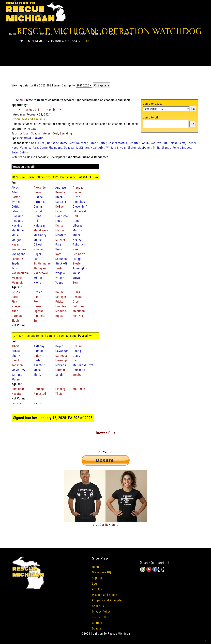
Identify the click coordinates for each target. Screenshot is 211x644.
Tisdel (59, 268)
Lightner (39, 311)
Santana (17, 375)
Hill (36, 221)
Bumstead (18, 389)
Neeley (77, 240)
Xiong (37, 282)
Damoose (61, 356)
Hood (59, 221)
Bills (86, 41)
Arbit (15, 192)
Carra (15, 297)
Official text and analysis (28, 119)
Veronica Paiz (29, 148)
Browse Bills (105, 433)
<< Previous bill (29, 110)
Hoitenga (40, 389)
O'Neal (38, 244)
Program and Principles (107, 600)
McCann (61, 365)
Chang (77, 351)
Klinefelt (39, 365)
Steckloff (61, 263)
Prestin (38, 249)
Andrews (61, 187)
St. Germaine (42, 263)
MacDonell (18, 230)
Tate (14, 268)
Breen (59, 197)
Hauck (16, 360)
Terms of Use (101, 617)
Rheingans (18, 254)
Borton (16, 197)
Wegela (60, 273)
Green (76, 301)
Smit (37, 320)
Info (65, 34)
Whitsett (39, 278)
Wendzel (17, 278)
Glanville (17, 216)
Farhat (38, 211)
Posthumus (19, 249)
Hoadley (61, 306)
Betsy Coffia (20, 152)
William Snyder (116, 148)
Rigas (59, 316)
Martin (60, 230)
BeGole (16, 292)
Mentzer (61, 235)
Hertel (38, 360)
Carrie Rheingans (51, 148)
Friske (59, 301)
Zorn (76, 282)
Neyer (15, 244)
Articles (47, 34)
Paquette (39, 316)
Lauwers (17, 403)
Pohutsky (79, 244)
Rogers (38, 254)
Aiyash (16, 187)
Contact (97, 623)
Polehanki (79, 370)
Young (59, 282)
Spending (66, 133)
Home (13, 34)
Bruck (76, 292)
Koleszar (39, 225)
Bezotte (60, 192)
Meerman (79, 311)
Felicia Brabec (182, 148)
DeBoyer (61, 297)
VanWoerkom (20, 273)
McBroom (79, 389)
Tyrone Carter (98, 143)
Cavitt (38, 297)
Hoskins (17, 225)
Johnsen (78, 306)
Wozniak (17, 282)
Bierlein (78, 192)
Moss (37, 370)
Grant (37, 216)
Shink (37, 375)
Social (129, 34)
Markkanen (41, 230)
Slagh (15, 320)
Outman (17, 316)
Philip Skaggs (162, 148)
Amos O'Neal (37, 143)
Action (28, 34)
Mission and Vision (105, 595)
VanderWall (41, 273)
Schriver (78, 316)
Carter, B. (40, 202)
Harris (38, 306)
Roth (58, 254)
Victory (38, 403)
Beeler (38, 292)
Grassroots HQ (102, 572)
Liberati (78, 225)
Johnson (17, 365)
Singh (59, 375)
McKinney (40, 235)
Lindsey (60, 389)
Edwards (17, 211)
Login (113, 34)
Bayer (59, 346)
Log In (96, 583)
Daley (37, 356)
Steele (77, 263)
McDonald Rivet (83, 365)
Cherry (16, 356)
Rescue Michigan (29, 41)
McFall (16, 235)
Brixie (76, 197)
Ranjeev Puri (159, 143)
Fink (14, 301)
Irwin (76, 360)
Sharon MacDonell (139, 148)
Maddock (61, 311)
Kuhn (15, 311)
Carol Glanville (34, 138)
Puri (75, 249)
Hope (76, 221)
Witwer (77, 278)
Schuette (17, 259)
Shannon (61, 259)
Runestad (40, 394)
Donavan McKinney (76, 148)
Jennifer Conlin (139, 143)
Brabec (38, 197)
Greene (16, 306)
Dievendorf (80, 206)
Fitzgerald (79, 211)
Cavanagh (62, 351)
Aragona (78, 187)
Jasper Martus (118, 143)
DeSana (78, 297)
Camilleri (39, 351)
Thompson (41, 268)
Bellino (77, 346)
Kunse (59, 225)
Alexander (40, 187)
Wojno (16, 379)
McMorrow (18, 370)
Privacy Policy (101, 611)
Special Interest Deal (45, 133)
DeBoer (60, 206)
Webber (78, 375)
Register (97, 34)
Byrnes (16, 202)
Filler (59, 211)
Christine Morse (57, 143)
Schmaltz (79, 254)
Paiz (58, 244)
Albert (15, 346)
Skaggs (77, 259)
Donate (80, 34)
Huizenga (62, 360)
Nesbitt (16, 394)
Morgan (17, 240)
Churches (79, 202)
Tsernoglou (80, 268)
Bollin (59, 292)
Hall (75, 216)
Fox (36, 301)
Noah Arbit (98, 148)
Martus (77, 230)
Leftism (24, 133)
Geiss (76, 356)
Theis (59, 394)
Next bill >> (54, 110)
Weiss (77, 273)
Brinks (16, 351)
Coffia (16, 206)
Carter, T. (61, 202)
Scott (37, 259)
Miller (76, 235)
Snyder (16, 263)
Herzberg (17, 221)
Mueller (60, 240)
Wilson (60, 278)
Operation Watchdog (61, 41)
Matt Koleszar (78, 143)
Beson (38, 192)
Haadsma (62, 216)
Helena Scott (177, 143)
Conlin (38, 206)
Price (59, 249)
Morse (38, 240)
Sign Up (97, 578)
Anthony (39, 346)
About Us (98, 606)
